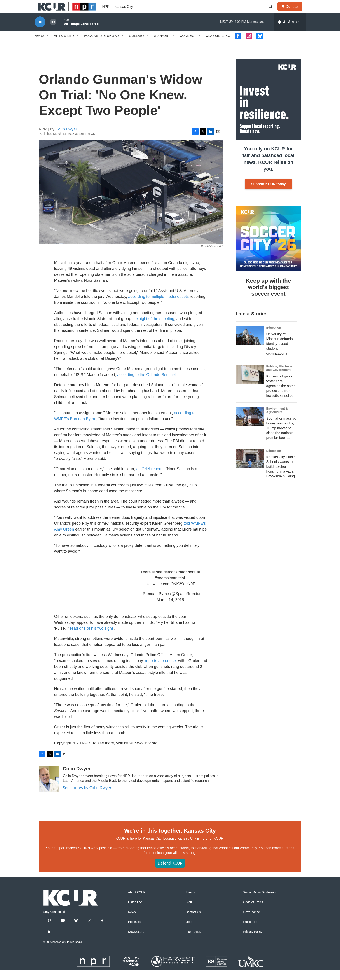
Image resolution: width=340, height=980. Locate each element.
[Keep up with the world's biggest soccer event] (269, 248)
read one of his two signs (92, 638)
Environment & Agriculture (277, 420)
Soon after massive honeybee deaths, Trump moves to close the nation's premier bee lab (281, 438)
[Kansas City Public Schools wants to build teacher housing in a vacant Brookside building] (250, 468)
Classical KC (218, 45)
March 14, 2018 (170, 610)
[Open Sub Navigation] (48, 45)
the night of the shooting (153, 328)
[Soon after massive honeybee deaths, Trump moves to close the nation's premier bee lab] (250, 426)
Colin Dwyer (66, 139)
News (40, 45)
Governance (251, 922)
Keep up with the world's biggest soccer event (268, 297)
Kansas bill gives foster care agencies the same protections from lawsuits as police (281, 396)
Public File (250, 932)
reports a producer (161, 671)
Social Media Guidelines (260, 902)
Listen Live (135, 912)
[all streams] (290, 32)
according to (139, 306)
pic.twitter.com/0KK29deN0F (170, 594)
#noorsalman (166, 588)
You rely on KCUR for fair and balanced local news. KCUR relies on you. (268, 169)
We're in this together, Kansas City (170, 840)
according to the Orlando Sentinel (146, 384)
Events (190, 902)
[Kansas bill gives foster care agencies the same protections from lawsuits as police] (250, 384)
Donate (295, 11)
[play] (40, 32)
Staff (189, 912)
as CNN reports (150, 479)
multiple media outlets (170, 306)
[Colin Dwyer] (49, 789)
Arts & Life (64, 45)
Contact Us (193, 922)
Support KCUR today (268, 194)
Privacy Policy (253, 942)
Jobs (189, 932)
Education (274, 337)
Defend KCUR (170, 873)
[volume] (53, 32)
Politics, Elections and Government (279, 378)
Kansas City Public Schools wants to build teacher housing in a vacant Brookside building (281, 476)
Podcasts (134, 932)
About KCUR (137, 902)
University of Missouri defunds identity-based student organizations (280, 354)
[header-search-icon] (273, 12)
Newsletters (136, 942)
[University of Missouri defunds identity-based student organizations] (250, 345)
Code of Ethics (253, 912)
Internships (193, 942)
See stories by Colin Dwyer (87, 797)
